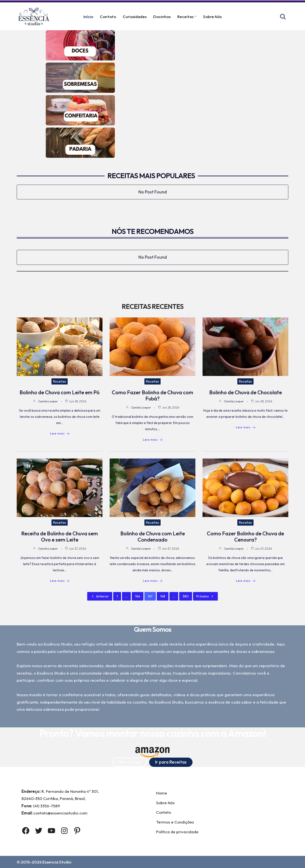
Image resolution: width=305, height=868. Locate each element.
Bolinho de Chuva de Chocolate (246, 392)
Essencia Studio (57, 862)
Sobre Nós (212, 17)
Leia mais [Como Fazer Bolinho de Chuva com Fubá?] (153, 440)
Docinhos (162, 17)
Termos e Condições (175, 822)
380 (186, 596)
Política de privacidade (177, 832)
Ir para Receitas (171, 762)
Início (88, 17)
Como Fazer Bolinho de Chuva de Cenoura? (245, 537)
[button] (196, 16)
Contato (108, 17)
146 (138, 596)
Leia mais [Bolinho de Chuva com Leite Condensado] (153, 581)
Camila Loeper (48, 401)
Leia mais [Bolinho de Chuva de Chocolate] (246, 427)
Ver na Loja (130, 762)
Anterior (100, 596)
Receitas (60, 381)
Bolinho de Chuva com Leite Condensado (153, 537)
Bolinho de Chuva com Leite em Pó (60, 392)
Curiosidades (135, 17)
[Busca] (283, 16)
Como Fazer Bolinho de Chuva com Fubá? (152, 395)
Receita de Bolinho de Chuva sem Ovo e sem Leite (60, 537)
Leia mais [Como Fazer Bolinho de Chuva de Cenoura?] (246, 581)
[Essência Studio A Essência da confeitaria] (35, 16)
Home (162, 793)
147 (150, 596)
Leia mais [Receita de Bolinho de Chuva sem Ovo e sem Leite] (60, 581)
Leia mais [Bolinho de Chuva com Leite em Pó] (60, 434)
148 (163, 596)
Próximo (205, 596)
